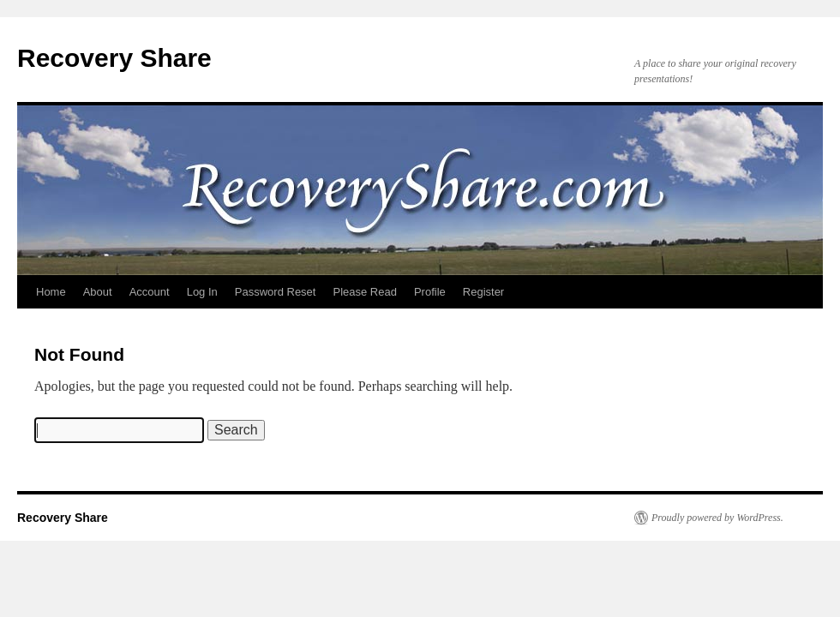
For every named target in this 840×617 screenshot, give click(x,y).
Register (483, 292)
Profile (430, 292)
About (98, 292)
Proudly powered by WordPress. (717, 518)
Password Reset (276, 292)
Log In (202, 292)
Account (150, 292)
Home (51, 292)
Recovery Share (114, 58)
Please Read (364, 292)
